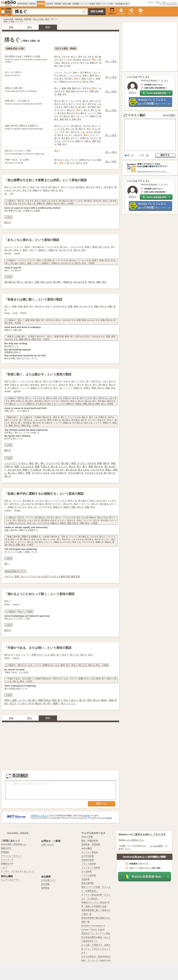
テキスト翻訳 (137, 115)
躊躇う (56, 703)
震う (85, 466)
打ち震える (49, 470)
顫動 (17, 466)
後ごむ (83, 700)
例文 (30, 27)
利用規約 (5, 852)
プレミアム (121, 13)
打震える (45, 466)
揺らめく (29, 282)
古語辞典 (85, 879)
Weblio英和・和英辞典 (18, 833)
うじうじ (22, 700)
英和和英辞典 (22, 4)
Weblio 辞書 (9, 19)
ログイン (131, 13)
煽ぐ (43, 463)
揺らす (8, 476)
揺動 (98, 282)
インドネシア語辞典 (91, 868)
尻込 (89, 700)
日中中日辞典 (88, 856)
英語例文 (32, 4)
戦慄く (26, 470)
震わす (106, 463)
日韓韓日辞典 (88, 860)
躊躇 (41, 700)
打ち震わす (36, 470)
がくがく (63, 466)
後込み (38, 703)
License (86, 816)
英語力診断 (67, 4)
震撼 (37, 466)
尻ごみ (96, 700)
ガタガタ (92, 463)
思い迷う (33, 700)
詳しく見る (111, 61)
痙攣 (28, 473)
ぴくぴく (81, 463)
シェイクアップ (12, 463)
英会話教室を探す (122, 4)
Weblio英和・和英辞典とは (14, 844)
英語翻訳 (76, 4)
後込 (54, 700)
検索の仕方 (6, 848)
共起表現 (49, 4)
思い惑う (47, 703)
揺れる (92, 282)
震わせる (98, 466)
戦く (79, 466)
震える (72, 466)
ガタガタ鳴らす (59, 473)
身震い (108, 470)
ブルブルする (97, 470)
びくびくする (53, 463)
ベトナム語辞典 (89, 875)
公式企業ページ (48, 880)
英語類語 (41, 4)
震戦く (21, 473)
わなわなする (14, 470)
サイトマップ (7, 860)
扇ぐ (37, 463)
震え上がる (84, 470)
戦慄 (100, 463)
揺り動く (58, 282)
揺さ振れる (10, 282)
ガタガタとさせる (94, 473)
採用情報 (45, 888)
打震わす (9, 466)
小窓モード (112, 11)
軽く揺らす (110, 473)
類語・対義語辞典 (90, 841)
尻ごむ (13, 703)
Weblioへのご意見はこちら (131, 840)
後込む (104, 700)
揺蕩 (37, 282)
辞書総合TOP (7, 864)
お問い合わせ (47, 845)
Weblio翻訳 (169, 115)
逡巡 (14, 700)
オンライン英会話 (88, 4)
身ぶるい (12, 473)
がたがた (60, 470)
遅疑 (111, 700)
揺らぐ (20, 282)
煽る (31, 463)
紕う (60, 700)
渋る (66, 700)
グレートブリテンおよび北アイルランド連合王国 (45, 576)
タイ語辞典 (87, 871)
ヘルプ (4, 867)
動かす (8, 222)
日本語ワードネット (40, 816)
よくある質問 (156, 846)
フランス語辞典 (89, 864)
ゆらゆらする (80, 282)
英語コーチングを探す (105, 4)
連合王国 (75, 576)
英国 (17, 576)
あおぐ (25, 463)
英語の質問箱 (88, 883)
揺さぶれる (46, 282)
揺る (104, 282)
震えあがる (71, 470)
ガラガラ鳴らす (76, 473)
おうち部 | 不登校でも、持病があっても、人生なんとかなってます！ (96, 949)
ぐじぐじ (71, 703)
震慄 (91, 466)
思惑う (8, 700)
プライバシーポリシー (11, 856)
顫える (54, 466)
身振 (113, 463)
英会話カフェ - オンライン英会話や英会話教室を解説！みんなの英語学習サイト (96, 937)
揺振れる (68, 282)
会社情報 (45, 884)
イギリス (9, 576)
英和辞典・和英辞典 (23, 19)
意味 (11, 27)
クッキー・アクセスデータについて (18, 871)
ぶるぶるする (27, 466)
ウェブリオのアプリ (10, 880)
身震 (73, 463)
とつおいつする (26, 703)
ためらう (74, 700)
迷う (63, 703)
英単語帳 (58, 4)
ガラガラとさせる (41, 473)
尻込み (47, 700)
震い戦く (66, 463)
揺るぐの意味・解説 (41, 19)
